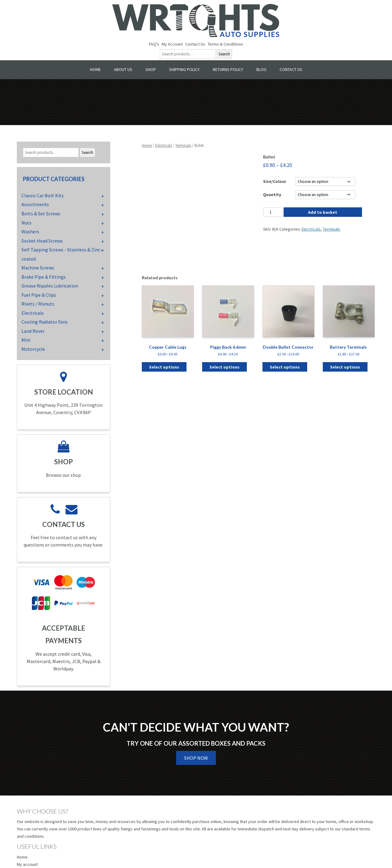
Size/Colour (275, 181)
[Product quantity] (273, 212)
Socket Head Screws (42, 241)
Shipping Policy (184, 69)
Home (95, 69)
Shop (151, 69)
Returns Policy (228, 69)
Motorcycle (33, 349)
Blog (261, 69)
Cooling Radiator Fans (45, 322)
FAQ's (154, 44)
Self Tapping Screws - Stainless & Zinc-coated (62, 254)
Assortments (35, 204)
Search (224, 54)
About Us (123, 69)
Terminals (183, 145)
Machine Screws (38, 268)
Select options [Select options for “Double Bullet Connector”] (285, 367)
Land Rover (33, 331)
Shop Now (196, 758)
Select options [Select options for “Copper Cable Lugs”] (164, 367)
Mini (26, 340)
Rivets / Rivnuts (38, 304)
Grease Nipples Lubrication (50, 286)
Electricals (164, 145)
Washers (30, 232)
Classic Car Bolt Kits (43, 195)
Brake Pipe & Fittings (44, 277)
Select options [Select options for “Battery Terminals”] (345, 367)
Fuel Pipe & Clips (39, 295)
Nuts (26, 223)
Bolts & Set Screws (41, 213)
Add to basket (323, 212)
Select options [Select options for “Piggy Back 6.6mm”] (224, 367)
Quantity (272, 195)
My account (27, 864)
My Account (172, 44)
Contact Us (195, 44)
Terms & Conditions (225, 44)
